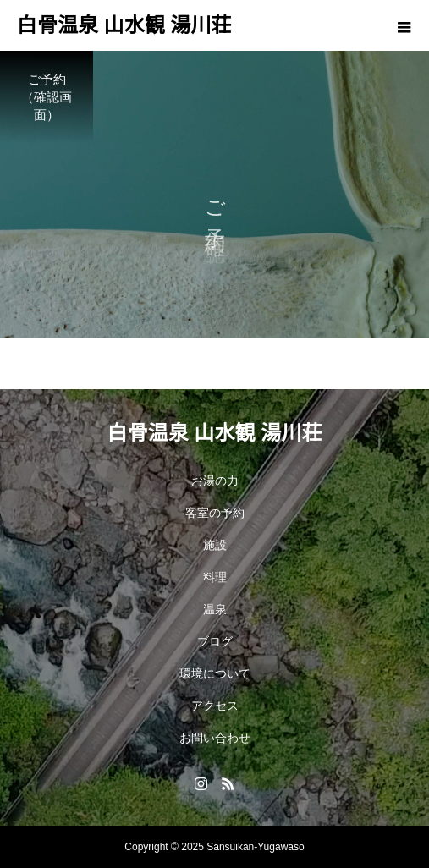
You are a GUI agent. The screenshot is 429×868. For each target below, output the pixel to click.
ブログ (215, 641)
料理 (215, 577)
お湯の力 (215, 481)
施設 (215, 545)
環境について (215, 673)
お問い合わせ (215, 738)
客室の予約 (215, 513)
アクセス (215, 706)
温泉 (215, 609)
